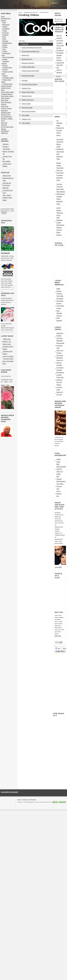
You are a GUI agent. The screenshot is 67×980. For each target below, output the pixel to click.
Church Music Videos (7, 92)
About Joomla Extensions (26, 800)
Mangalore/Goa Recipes (31, 12)
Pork (4, 49)
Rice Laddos (26, 115)
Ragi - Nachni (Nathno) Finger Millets (7, 198)
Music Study (5, 106)
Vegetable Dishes (8, 78)
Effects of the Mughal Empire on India (8, 178)
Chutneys (6, 33)
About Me (4, 125)
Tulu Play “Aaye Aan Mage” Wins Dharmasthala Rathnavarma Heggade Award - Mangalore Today (61, 194)
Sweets (5, 76)
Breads (5, 27)
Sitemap (4, 129)
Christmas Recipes (7, 94)
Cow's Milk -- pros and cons (60, 486)
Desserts (6, 35)
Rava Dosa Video (27, 108)
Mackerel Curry (26, 88)
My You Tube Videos (7, 127)
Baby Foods (5, 100)
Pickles (5, 47)
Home (20, 12)
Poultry (5, 51)
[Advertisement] (35, 132)
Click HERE (58, 567)
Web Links (4, 123)
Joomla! (19, 804)
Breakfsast (6, 29)
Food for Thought (6, 108)
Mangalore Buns (27, 96)
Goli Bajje (25, 81)
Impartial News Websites (59, 318)
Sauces (5, 66)
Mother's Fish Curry (28, 100)
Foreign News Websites (59, 311)
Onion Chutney (26, 104)
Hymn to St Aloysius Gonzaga (60, 363)
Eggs (5, 39)
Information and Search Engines (60, 301)
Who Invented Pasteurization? (61, 479)
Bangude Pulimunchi (28, 63)
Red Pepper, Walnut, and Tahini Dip (8, 151)
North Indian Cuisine (7, 96)
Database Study (6, 113)
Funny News (60, 306)
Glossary (4, 104)
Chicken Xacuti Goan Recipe (30, 71)
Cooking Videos (8, 84)
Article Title (25, 44)
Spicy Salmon (26, 123)
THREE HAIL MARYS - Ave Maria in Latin (7, 342)
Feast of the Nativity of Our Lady (60, 380)
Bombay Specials (6, 86)
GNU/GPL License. (47, 804)
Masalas (6, 41)
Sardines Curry (26, 119)
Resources (4, 111)
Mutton (5, 45)
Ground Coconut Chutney (29, 84)
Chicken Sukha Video (28, 67)
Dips (4, 37)
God (58, 68)
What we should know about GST (60, 63)
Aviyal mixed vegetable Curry (31, 51)
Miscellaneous (7, 43)
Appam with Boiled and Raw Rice (32, 48)
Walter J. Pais (5, 385)
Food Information (6, 102)
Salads (5, 59)
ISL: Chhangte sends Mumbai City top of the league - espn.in (60, 128)
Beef (4, 23)
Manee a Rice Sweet (28, 92)
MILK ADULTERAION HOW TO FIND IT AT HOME (61, 469)
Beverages (6, 25)
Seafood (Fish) (8, 68)
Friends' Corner (6, 115)
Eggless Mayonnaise (28, 76)
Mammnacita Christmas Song (60, 346)
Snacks (5, 70)
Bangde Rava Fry (27, 59)
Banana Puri (26, 55)
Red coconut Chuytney (29, 111)
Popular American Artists (59, 387)
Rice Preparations (8, 57)
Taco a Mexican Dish (59, 494)
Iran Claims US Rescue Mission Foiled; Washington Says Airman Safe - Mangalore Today (60, 149)
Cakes (5, 31)
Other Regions (5, 98)
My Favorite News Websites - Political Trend (7, 119)
